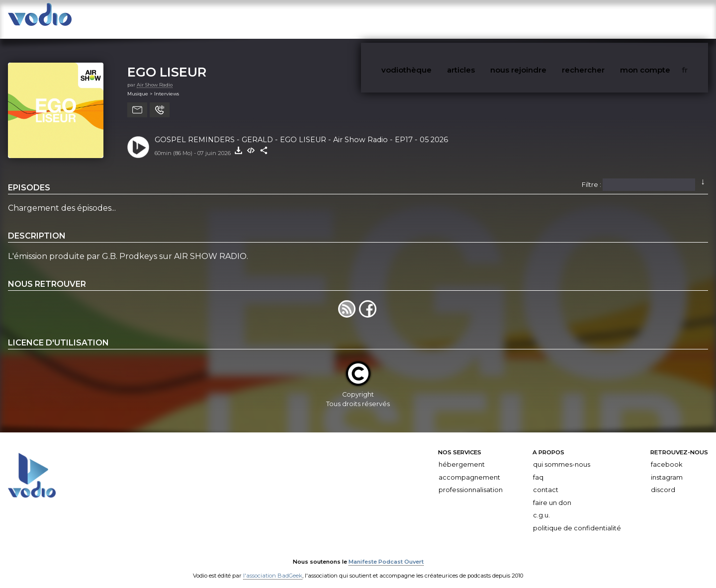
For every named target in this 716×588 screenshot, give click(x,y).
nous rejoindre (554, 19)
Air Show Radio (155, 75)
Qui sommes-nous (562, 455)
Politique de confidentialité (577, 519)
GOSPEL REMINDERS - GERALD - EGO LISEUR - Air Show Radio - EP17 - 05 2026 (301, 130)
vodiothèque (456, 19)
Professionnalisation (471, 480)
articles (503, 19)
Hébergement (462, 455)
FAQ (538, 468)
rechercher (612, 19)
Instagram (667, 468)
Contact (546, 480)
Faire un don (552, 493)
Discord (663, 480)
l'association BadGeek (273, 566)
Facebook (667, 455)
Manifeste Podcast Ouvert (386, 552)
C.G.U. (541, 506)
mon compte (666, 19)
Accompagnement (469, 468)
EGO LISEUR (167, 62)
